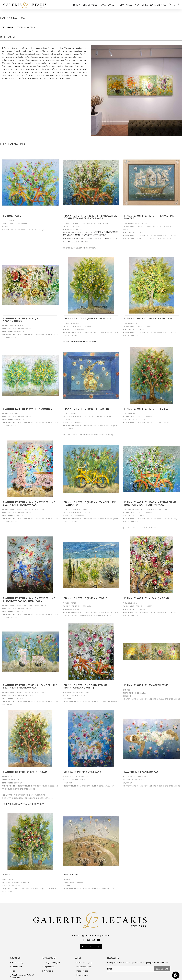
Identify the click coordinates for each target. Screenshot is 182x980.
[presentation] (125, 974)
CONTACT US (89, 943)
